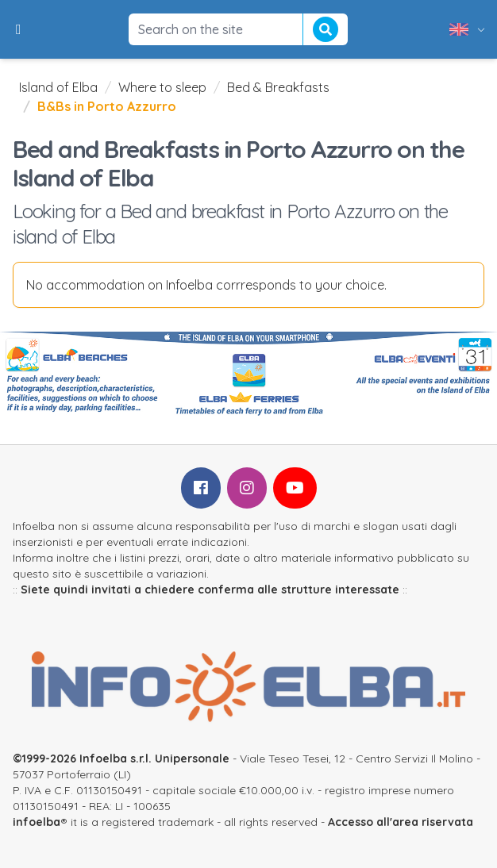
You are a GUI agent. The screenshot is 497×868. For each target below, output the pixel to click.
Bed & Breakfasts (278, 87)
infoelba (37, 822)
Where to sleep (162, 87)
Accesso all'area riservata (401, 822)
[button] (19, 29)
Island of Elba (58, 87)
